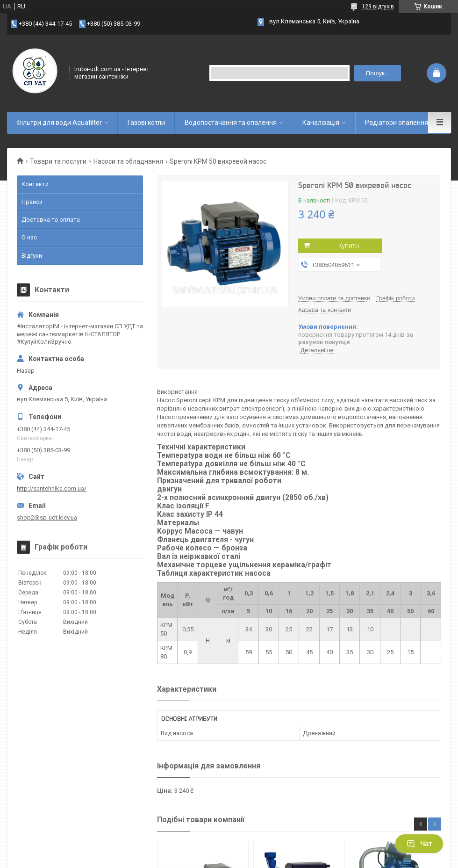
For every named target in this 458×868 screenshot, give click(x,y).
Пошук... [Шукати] (378, 73)
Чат (419, 844)
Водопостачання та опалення (231, 123)
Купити (349, 246)
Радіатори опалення (397, 123)
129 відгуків (378, 7)
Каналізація (321, 123)
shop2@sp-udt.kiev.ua (47, 517)
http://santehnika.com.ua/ (52, 488)
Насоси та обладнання (128, 161)
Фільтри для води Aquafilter (59, 123)
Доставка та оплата (51, 220)
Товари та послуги (58, 161)
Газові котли (146, 123)
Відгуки (32, 256)
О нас (29, 237)
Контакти (35, 184)
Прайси (32, 202)
